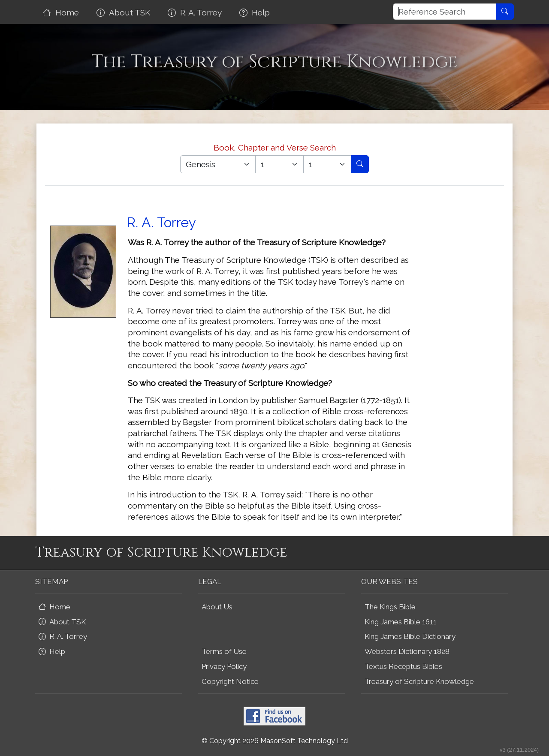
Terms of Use (224, 651)
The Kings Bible (390, 607)
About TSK (124, 12)
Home (62, 12)
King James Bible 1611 (401, 622)
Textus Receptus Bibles (403, 666)
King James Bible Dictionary (410, 636)
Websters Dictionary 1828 (407, 651)
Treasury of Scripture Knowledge (419, 681)
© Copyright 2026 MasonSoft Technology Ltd (275, 741)
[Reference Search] (445, 12)
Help (256, 12)
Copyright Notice (230, 681)
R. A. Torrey (196, 12)
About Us (217, 607)
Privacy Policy (224, 666)
